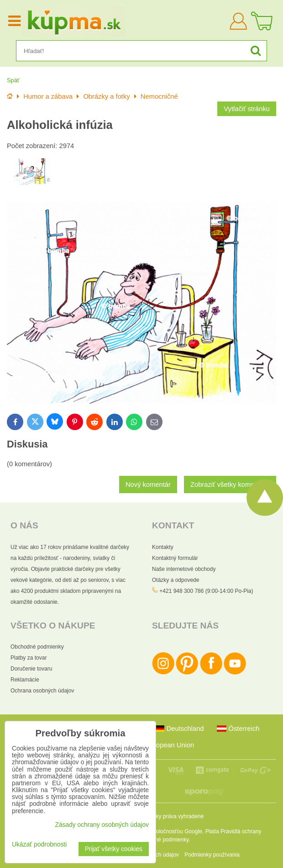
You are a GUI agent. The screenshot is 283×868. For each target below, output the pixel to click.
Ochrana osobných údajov (42, 691)
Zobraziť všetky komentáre (230, 485)
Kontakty (163, 547)
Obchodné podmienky (37, 647)
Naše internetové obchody (184, 569)
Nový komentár (148, 485)
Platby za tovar (29, 658)
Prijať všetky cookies (114, 849)
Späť (13, 80)
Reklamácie (25, 680)
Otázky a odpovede (176, 580)
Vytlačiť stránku (247, 109)
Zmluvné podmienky (165, 840)
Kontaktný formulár (175, 558)
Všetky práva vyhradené (174, 816)
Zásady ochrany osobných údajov (102, 825)
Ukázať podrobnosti (39, 844)
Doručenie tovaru (31, 669)
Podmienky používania (212, 855)
